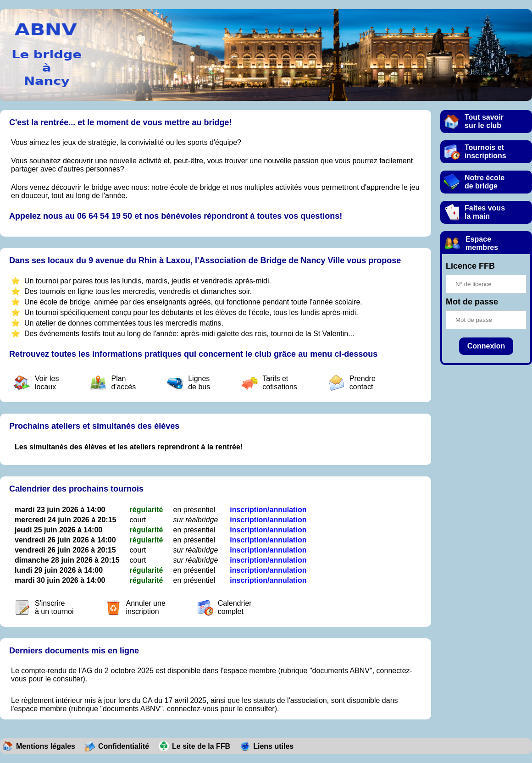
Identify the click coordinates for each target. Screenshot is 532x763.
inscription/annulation (268, 510)
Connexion (486, 346)
